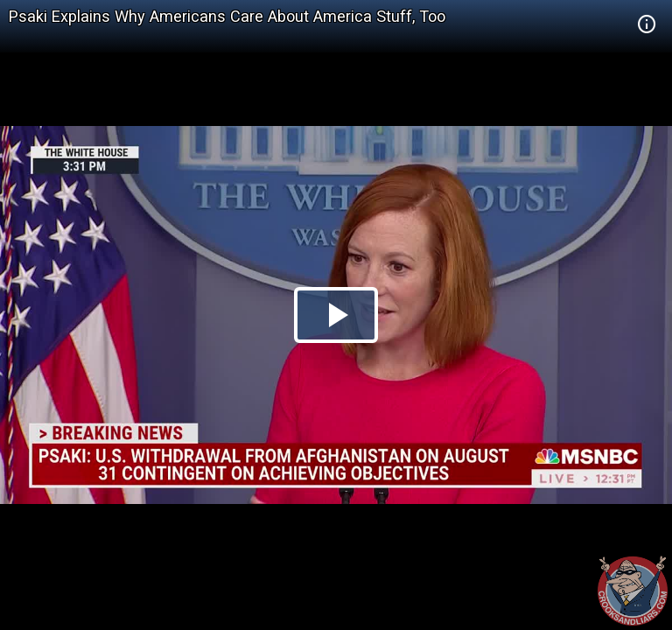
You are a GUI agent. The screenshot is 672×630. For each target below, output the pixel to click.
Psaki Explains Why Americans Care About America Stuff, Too (227, 16)
